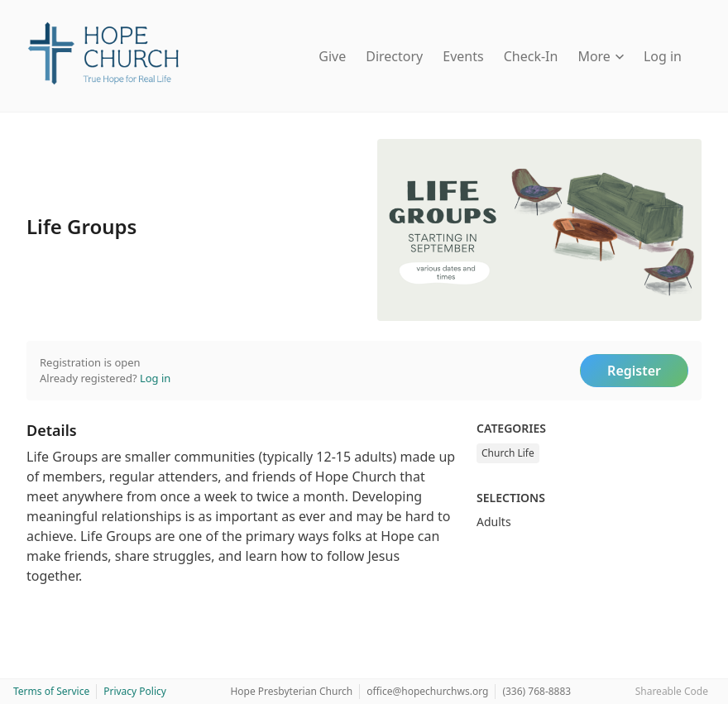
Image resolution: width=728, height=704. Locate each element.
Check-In (531, 56)
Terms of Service (51, 691)
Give (332, 56)
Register (634, 371)
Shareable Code (672, 691)
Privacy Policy (135, 691)
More (601, 56)
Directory (394, 56)
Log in (663, 56)
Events (463, 56)
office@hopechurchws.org (427, 691)
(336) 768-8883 (536, 691)
